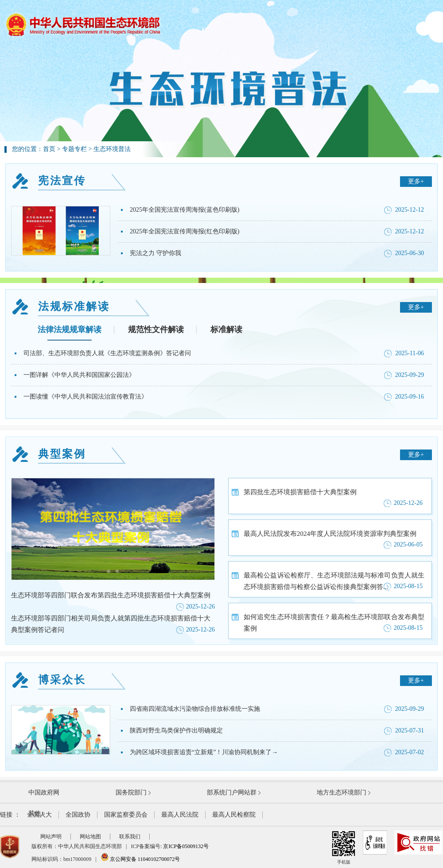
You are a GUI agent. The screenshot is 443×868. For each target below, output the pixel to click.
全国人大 (39, 815)
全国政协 (78, 815)
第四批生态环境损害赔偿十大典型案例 (300, 492)
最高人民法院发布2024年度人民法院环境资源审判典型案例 (330, 534)
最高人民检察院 (234, 815)
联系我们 (130, 837)
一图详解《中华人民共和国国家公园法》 (79, 375)
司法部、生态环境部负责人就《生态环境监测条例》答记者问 (107, 353)
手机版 (344, 847)
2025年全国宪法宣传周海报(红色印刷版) (185, 231)
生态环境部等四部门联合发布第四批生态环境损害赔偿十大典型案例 (111, 595)
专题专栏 (74, 149)
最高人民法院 (180, 815)
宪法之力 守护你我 (155, 253)
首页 (49, 149)
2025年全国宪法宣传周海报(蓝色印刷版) (185, 210)
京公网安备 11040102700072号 (140, 859)
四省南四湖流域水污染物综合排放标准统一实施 (195, 709)
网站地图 (90, 837)
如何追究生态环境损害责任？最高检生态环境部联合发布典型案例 (334, 623)
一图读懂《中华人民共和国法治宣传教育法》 (85, 397)
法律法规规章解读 (70, 329)
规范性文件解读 (156, 329)
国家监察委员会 (126, 815)
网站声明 (51, 837)
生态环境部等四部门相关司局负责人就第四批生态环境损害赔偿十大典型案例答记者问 (111, 624)
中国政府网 (44, 792)
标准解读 (226, 329)
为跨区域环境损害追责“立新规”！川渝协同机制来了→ (204, 752)
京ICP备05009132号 (186, 846)
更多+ (416, 181)
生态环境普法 (112, 149)
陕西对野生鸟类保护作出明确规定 (176, 730)
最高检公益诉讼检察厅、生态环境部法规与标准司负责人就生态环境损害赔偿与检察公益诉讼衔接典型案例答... (334, 581)
